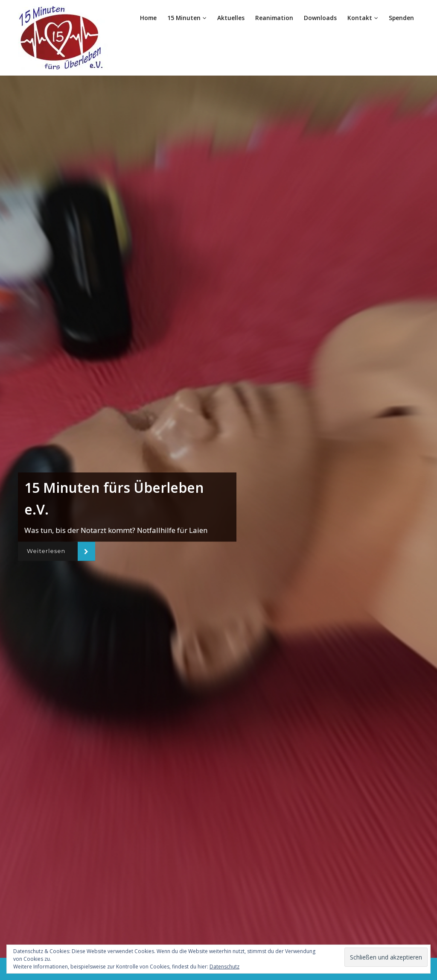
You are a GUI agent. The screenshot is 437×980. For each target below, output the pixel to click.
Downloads (321, 18)
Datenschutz (224, 967)
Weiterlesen (48, 551)
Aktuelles (231, 18)
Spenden (401, 18)
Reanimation (275, 18)
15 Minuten (188, 18)
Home (149, 18)
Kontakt (363, 18)
